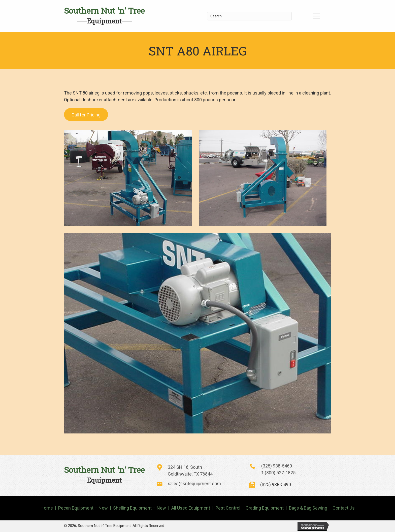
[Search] (250, 16)
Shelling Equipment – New (140, 508)
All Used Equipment (191, 508)
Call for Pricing (86, 115)
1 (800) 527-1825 (278, 473)
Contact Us (344, 508)
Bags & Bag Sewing (308, 508)
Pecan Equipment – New (83, 508)
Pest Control (228, 508)
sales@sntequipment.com (194, 483)
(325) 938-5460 (277, 466)
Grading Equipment (265, 508)
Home (47, 508)
